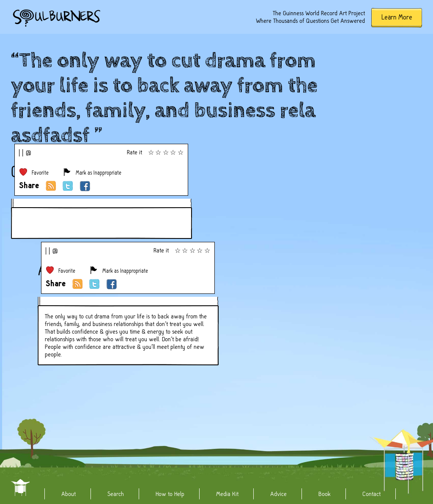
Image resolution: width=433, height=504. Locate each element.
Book (325, 494)
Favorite (40, 173)
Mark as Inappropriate (99, 173)
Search (116, 494)
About (69, 494)
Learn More (397, 17)
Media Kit (227, 494)
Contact (371, 494)
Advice (278, 494)
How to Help (170, 494)
